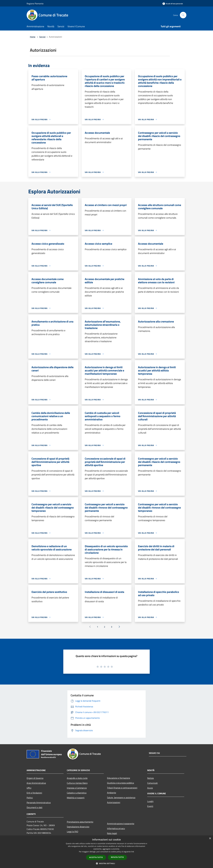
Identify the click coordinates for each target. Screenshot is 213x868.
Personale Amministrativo (39, 803)
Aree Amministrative (36, 783)
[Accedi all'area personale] (173, 4)
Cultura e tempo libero (77, 783)
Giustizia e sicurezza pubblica (120, 783)
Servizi (42, 37)
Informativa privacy (116, 828)
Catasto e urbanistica (77, 793)
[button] (106, 863)
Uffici (29, 788)
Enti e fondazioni (34, 793)
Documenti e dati (35, 807)
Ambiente (112, 793)
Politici (30, 798)
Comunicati (152, 783)
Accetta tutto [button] (96, 857)
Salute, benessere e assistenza (121, 797)
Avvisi (150, 788)
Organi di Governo (35, 778)
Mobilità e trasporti (76, 798)
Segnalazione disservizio (78, 827)
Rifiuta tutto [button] (117, 857)
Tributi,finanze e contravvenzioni (122, 788)
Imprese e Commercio (77, 788)
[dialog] (106, 852)
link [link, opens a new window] (133, 852)
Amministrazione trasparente (121, 824)
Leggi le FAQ (73, 832)
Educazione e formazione (119, 778)
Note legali (112, 833)
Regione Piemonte (35, 4)
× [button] (210, 839)
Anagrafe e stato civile (77, 778)
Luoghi (150, 801)
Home (33, 37)
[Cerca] (183, 15)
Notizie (151, 778)
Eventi (150, 806)
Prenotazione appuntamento (80, 822)
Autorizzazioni (114, 802)
